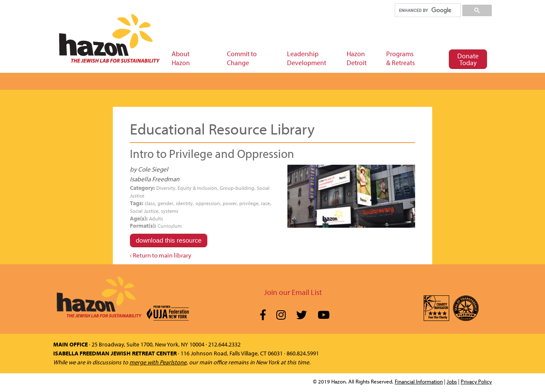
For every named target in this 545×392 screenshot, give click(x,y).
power (230, 203)
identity (184, 203)
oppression (208, 203)
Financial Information (419, 381)
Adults (156, 219)
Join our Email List (293, 292)
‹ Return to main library (161, 255)
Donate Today (468, 59)
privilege (249, 203)
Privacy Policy (476, 381)
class (150, 203)
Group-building (237, 188)
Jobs (452, 381)
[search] (427, 10)
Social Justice (144, 211)
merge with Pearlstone (158, 362)
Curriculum (170, 226)
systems (170, 211)
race (265, 203)
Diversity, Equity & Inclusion (187, 188)
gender (165, 203)
